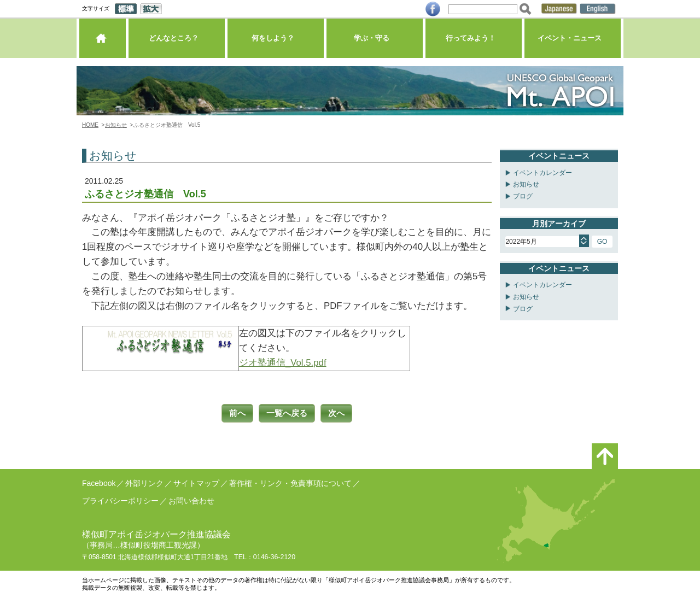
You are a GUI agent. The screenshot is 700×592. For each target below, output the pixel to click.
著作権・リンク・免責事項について (290, 482)
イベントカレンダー (542, 173)
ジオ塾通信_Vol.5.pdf (283, 363)
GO (602, 242)
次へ (341, 412)
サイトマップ (196, 482)
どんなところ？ (176, 41)
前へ (234, 412)
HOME (90, 125)
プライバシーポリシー (120, 499)
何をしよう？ (276, 41)
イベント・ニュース (572, 41)
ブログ (523, 196)
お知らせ (116, 125)
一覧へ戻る (287, 412)
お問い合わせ (191, 499)
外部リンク (144, 482)
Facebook (99, 482)
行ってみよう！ (473, 41)
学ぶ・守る (374, 41)
